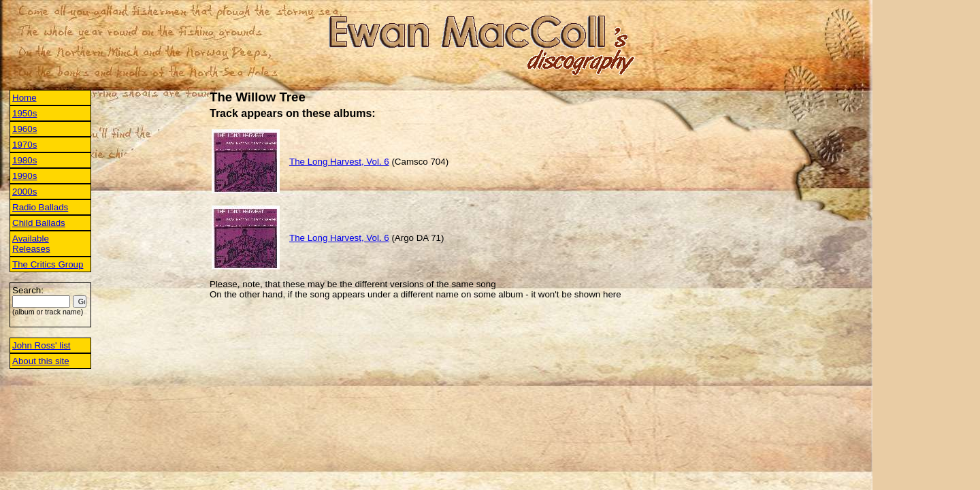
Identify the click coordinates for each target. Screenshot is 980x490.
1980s (24, 160)
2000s (24, 192)
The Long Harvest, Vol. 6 (339, 162)
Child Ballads (39, 223)
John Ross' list (42, 345)
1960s (24, 129)
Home (24, 98)
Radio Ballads (40, 207)
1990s (24, 176)
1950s (24, 113)
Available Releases (31, 244)
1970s (24, 145)
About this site (41, 361)
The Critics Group (48, 264)
